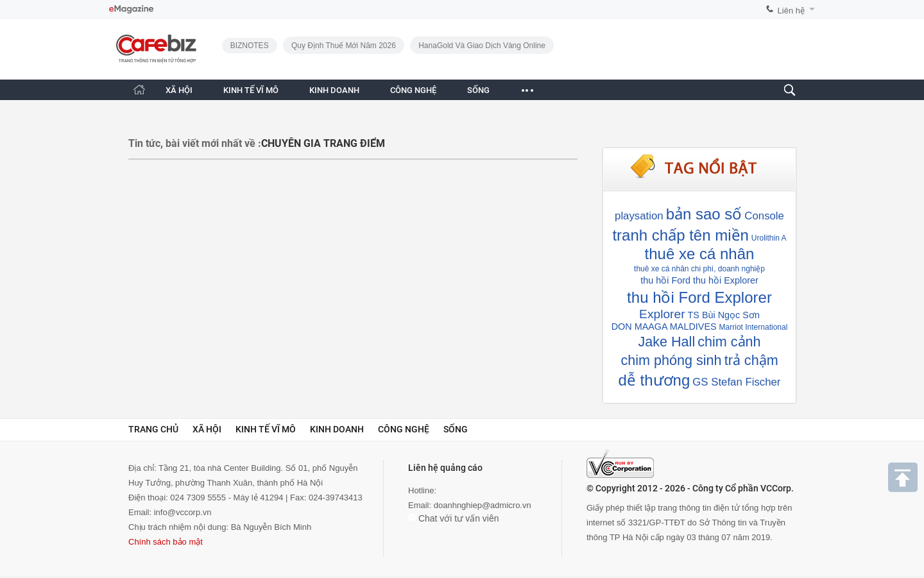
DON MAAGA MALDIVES (664, 327)
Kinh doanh (337, 429)
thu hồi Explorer (726, 280)
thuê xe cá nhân (700, 254)
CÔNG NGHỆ (413, 90)
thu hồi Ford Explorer (699, 297)
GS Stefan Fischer (736, 382)
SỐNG (478, 90)
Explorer (662, 314)
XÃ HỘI (179, 90)
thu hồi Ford (665, 280)
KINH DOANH (334, 90)
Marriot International (754, 327)
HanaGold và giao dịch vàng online (482, 46)
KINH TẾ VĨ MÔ (251, 90)
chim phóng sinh (671, 360)
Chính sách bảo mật (166, 542)
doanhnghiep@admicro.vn (483, 505)
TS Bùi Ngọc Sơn (724, 315)
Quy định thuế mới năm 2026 (344, 46)
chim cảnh (729, 342)
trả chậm (751, 360)
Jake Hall (666, 342)
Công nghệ (404, 429)
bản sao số (704, 214)
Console (764, 216)
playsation (639, 216)
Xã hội (207, 429)
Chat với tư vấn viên (454, 518)
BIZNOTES (250, 46)
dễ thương (654, 380)
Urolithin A (769, 238)
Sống (456, 429)
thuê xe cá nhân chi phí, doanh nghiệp (699, 269)
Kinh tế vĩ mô (266, 429)
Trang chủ (153, 429)
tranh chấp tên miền (680, 235)
